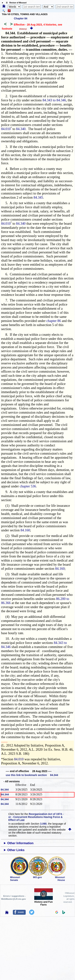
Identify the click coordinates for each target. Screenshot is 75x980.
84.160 (25, 530)
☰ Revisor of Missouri (15, 3)
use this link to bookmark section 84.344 (32, 775)
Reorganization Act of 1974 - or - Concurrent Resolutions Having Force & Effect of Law (36, 817)
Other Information (20, 843)
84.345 (38, 197)
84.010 (6, 129)
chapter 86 (54, 321)
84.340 (21, 129)
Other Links (16, 850)
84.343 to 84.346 (54, 100)
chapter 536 (28, 486)
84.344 (5, 790)
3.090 (43, 824)
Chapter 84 (21, 18)
